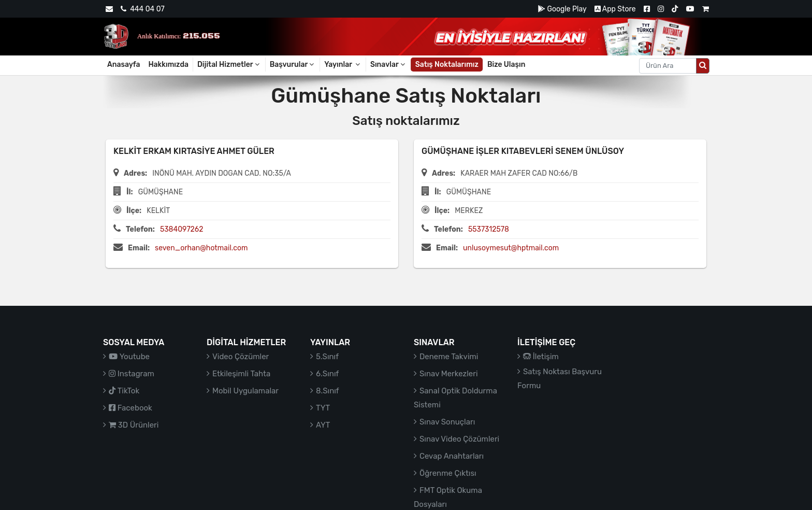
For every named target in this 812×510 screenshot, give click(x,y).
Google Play (562, 9)
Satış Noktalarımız (447, 65)
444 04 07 (142, 9)
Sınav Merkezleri (449, 374)
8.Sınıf (328, 391)
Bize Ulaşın (506, 65)
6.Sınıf (327, 374)
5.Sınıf (327, 357)
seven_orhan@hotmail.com (201, 248)
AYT (323, 425)
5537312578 (489, 229)
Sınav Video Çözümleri (459, 439)
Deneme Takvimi (449, 357)
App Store (615, 9)
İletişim (541, 357)
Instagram (132, 374)
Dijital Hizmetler (229, 65)
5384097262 (182, 229)
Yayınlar (343, 65)
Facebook (130, 408)
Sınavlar (388, 65)
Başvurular (293, 65)
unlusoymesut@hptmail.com (511, 248)
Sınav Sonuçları (447, 422)
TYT (323, 408)
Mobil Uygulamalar (245, 391)
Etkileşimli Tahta (241, 374)
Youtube (129, 357)
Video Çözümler (241, 357)
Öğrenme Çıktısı (448, 473)
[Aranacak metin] (668, 66)
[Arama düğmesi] (703, 66)
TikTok (124, 391)
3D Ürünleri (134, 425)
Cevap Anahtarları (452, 456)
